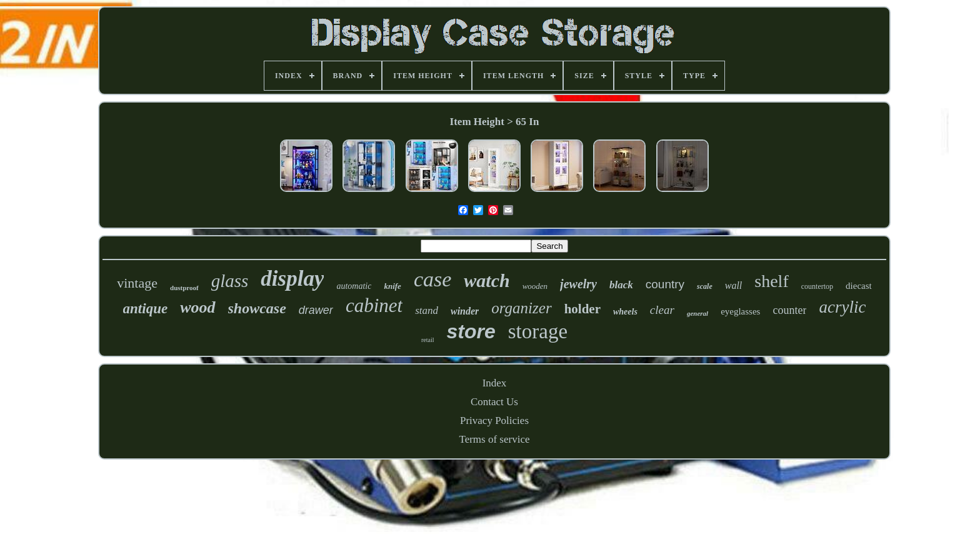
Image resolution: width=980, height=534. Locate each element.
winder (465, 311)
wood (197, 307)
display (292, 279)
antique (146, 309)
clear (662, 310)
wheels (625, 312)
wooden (535, 286)
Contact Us (494, 402)
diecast (859, 286)
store (471, 331)
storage (538, 331)
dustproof (184, 288)
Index (495, 383)
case (432, 279)
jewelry (578, 284)
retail (428, 340)
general (697, 313)
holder (582, 309)
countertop (817, 286)
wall (734, 285)
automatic (354, 286)
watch (487, 280)
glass (230, 281)
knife (392, 286)
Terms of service (494, 439)
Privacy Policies (494, 421)
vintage (137, 283)
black (621, 285)
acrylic (842, 307)
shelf (771, 281)
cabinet (374, 305)
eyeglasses (740, 311)
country (665, 284)
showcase (257, 308)
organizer (521, 308)
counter (789, 310)
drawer (316, 310)
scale (705, 286)
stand (427, 310)
